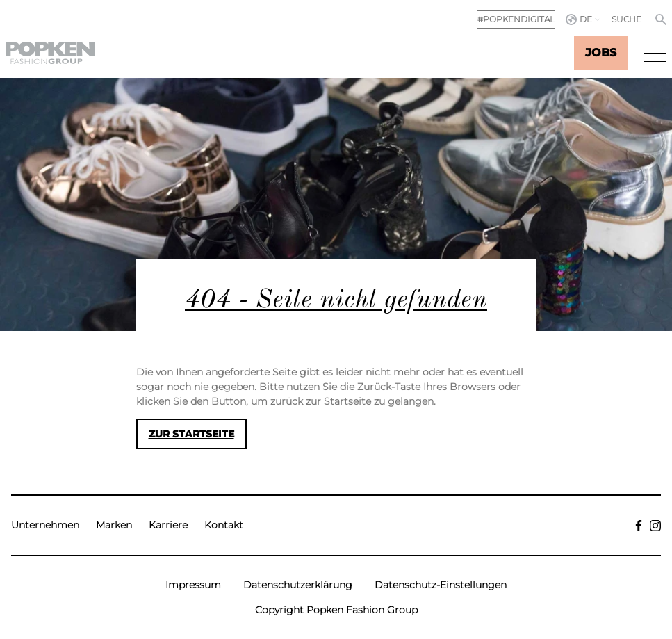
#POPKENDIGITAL (516, 19)
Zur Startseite (191, 434)
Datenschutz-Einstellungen (441, 585)
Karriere (168, 525)
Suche (626, 19)
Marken (114, 525)
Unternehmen (45, 525)
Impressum (193, 585)
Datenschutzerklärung (298, 585)
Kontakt (224, 525)
